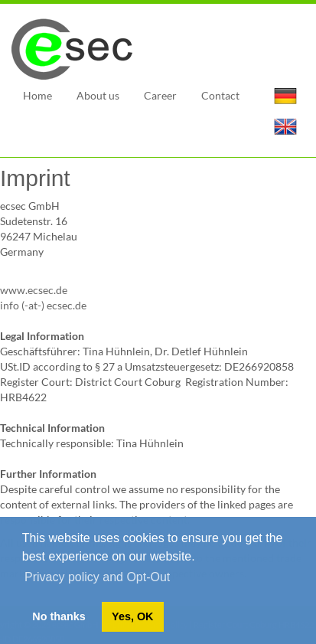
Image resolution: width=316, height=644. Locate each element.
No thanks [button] (59, 616)
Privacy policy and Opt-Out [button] (97, 577)
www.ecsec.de (34, 290)
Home (37, 95)
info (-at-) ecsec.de (43, 305)
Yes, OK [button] (132, 616)
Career (160, 95)
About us (98, 95)
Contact (220, 95)
